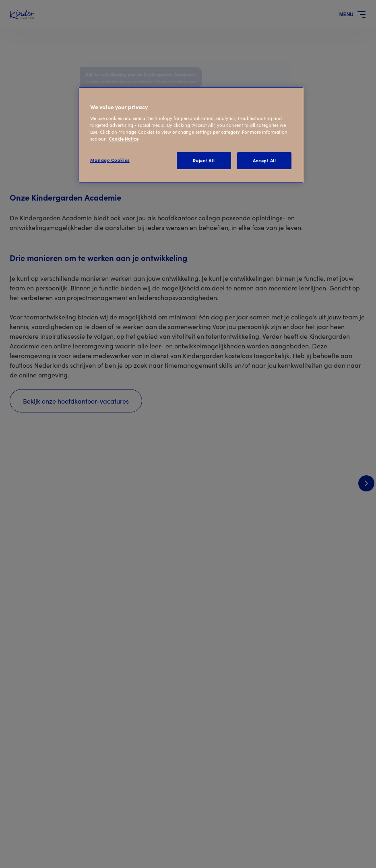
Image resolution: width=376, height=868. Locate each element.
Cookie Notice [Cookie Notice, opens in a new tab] (124, 139)
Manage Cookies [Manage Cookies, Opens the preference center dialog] (110, 160)
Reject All (204, 160)
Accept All (264, 160)
